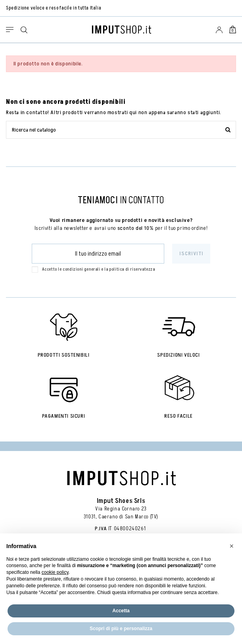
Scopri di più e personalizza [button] (121, 629)
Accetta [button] (121, 611)
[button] (232, 546)
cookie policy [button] (55, 572)
